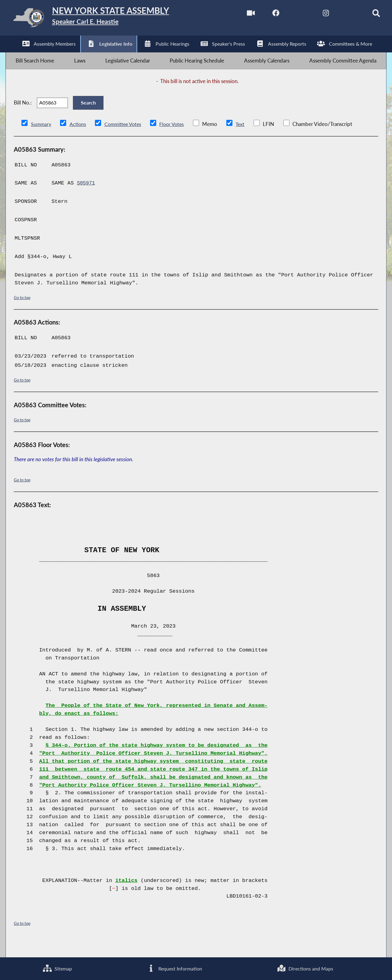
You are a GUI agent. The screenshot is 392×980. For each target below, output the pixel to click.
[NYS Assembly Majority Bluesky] (342, 15)
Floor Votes (176, 137)
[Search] (368, 15)
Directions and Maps (305, 968)
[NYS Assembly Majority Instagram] (316, 15)
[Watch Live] (239, 15)
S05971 (86, 197)
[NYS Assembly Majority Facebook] (265, 15)
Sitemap (57, 968)
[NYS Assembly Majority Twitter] (291, 15)
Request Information (174, 968)
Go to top (22, 311)
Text (246, 137)
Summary (41, 137)
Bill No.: (23, 113)
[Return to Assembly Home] (103, 19)
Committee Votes (125, 137)
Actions (79, 137)
